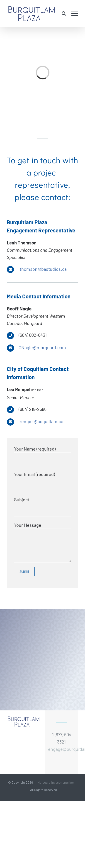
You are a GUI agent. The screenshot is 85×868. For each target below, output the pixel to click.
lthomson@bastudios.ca (43, 269)
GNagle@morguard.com (42, 347)
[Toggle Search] (64, 13)
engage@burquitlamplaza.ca (61, 749)
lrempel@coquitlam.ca (41, 421)
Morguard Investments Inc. (56, 782)
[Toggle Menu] (75, 14)
